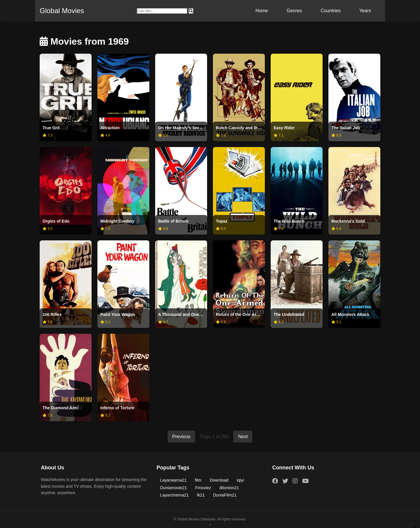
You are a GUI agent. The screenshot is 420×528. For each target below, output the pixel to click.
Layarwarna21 (173, 480)
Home (262, 11)
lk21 (201, 495)
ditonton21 (229, 488)
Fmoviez (203, 488)
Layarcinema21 (174, 495)
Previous (181, 437)
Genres (294, 11)
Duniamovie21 (174, 488)
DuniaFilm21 (225, 495)
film (198, 480)
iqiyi (240, 480)
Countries (330, 11)
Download (219, 480)
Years (365, 11)
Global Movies (62, 11)
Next (243, 437)
